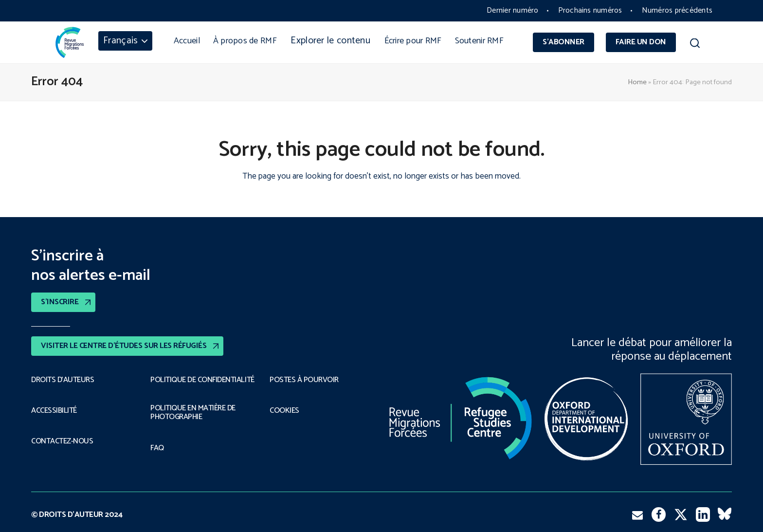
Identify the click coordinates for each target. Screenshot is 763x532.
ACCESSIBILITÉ (54, 411)
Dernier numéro (512, 10)
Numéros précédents (677, 10)
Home (637, 82)
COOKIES (284, 411)
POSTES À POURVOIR (304, 380)
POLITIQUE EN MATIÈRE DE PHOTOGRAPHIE (193, 413)
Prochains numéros (590, 10)
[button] (695, 45)
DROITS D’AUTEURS (63, 380)
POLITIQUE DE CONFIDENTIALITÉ (202, 380)
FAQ (157, 448)
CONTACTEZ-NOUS (62, 441)
